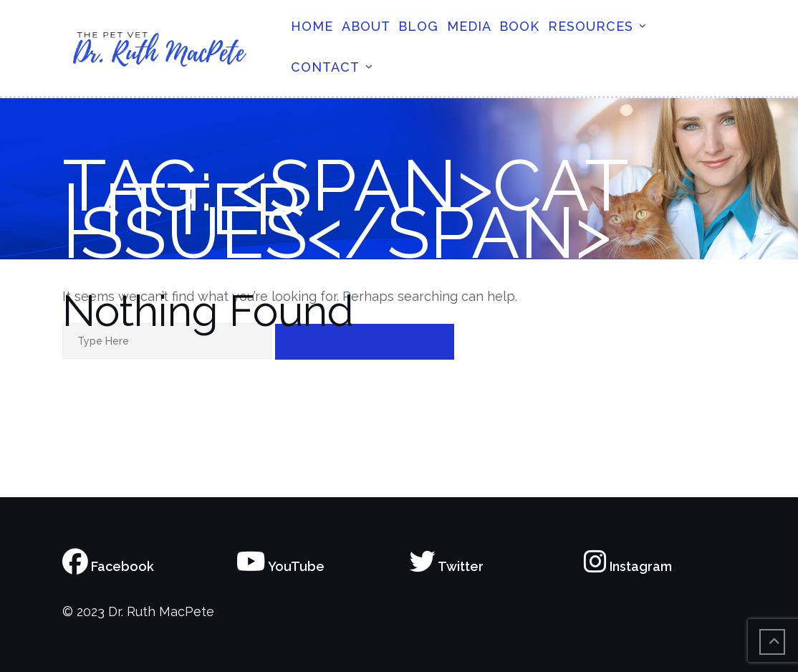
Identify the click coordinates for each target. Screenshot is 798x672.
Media (469, 26)
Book (519, 26)
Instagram (628, 566)
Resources (591, 26)
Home (312, 26)
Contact (325, 67)
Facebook (108, 566)
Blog (418, 26)
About (366, 26)
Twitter (447, 566)
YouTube (280, 566)
